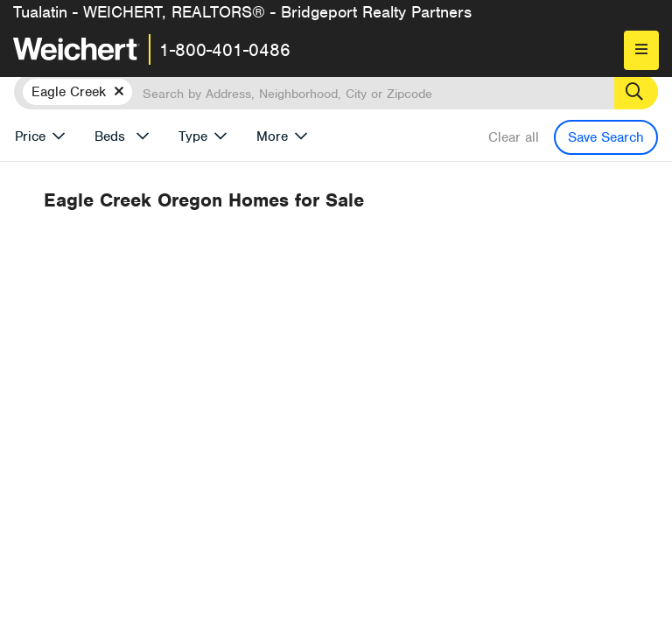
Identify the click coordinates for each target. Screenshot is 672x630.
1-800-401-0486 (225, 50)
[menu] (641, 50)
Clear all (514, 137)
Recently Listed (371, 265)
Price (30, 136)
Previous (437, 314)
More (272, 136)
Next (517, 314)
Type (193, 136)
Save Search (606, 137)
